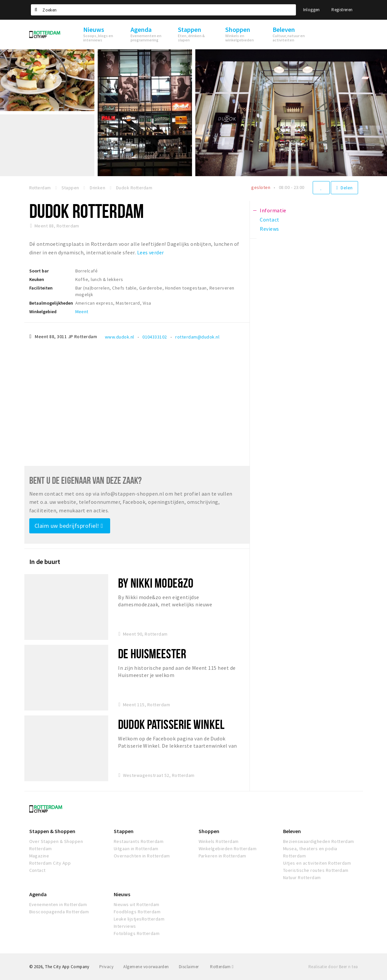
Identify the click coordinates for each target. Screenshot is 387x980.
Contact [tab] (269, 220)
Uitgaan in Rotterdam (136, 849)
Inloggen (312, 10)
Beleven (292, 831)
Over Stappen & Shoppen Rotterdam (56, 845)
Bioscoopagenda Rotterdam (59, 912)
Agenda (38, 894)
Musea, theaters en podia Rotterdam (310, 852)
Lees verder (151, 252)
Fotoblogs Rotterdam (137, 933)
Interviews (125, 926)
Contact (37, 870)
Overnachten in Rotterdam (142, 856)
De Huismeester (152, 653)
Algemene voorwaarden (146, 967)
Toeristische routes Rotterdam (316, 870)
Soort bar (39, 271)
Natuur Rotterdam (302, 877)
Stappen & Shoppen (52, 831)
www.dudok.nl (120, 337)
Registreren (342, 10)
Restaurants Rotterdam (139, 841)
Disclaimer (189, 967)
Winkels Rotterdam (219, 841)
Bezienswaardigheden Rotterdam (319, 841)
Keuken (37, 279)
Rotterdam (222, 967)
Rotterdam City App (50, 863)
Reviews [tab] (269, 229)
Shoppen (209, 831)
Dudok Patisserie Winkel (171, 724)
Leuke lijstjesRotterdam (139, 919)
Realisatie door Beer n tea (333, 967)
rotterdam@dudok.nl (197, 337)
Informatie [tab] (273, 210)
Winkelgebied (43, 312)
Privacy (106, 967)
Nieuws (122, 894)
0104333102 (155, 337)
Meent (82, 312)
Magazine (39, 856)
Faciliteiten (41, 288)
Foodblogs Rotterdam (137, 912)
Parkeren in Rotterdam (222, 856)
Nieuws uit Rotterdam (137, 904)
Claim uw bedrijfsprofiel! (69, 526)
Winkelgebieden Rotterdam (228, 849)
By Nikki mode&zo (156, 583)
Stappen (124, 831)
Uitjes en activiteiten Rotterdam (317, 863)
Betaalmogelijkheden (51, 303)
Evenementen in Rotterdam (58, 904)
